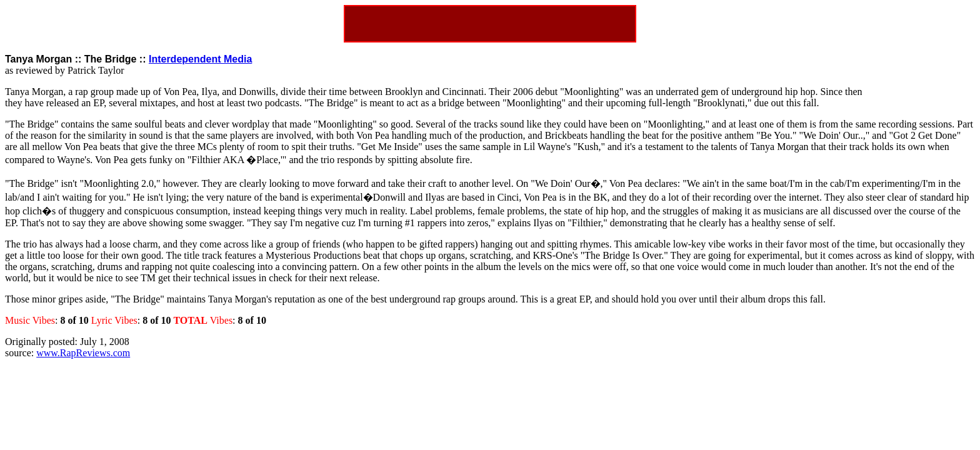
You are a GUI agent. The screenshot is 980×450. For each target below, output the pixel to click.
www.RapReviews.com (83, 353)
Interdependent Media (200, 59)
